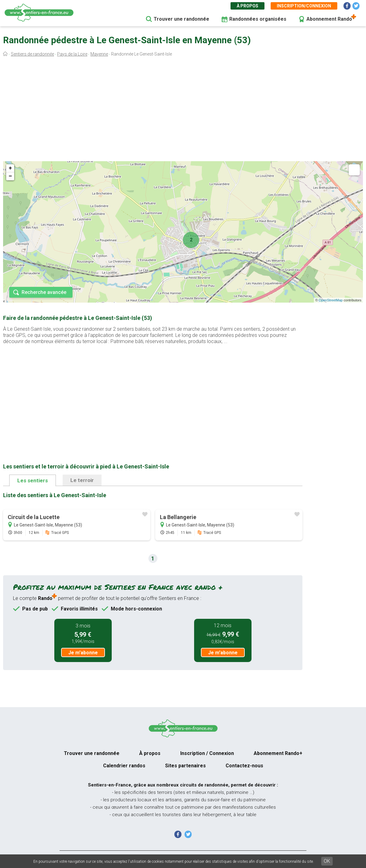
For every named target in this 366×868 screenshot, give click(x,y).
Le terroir (82, 480)
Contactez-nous (244, 766)
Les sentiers (33, 480)
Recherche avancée (44, 292)
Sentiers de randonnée (32, 54)
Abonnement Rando (329, 19)
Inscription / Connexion (207, 753)
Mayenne (99, 54)
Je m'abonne (83, 653)
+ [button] (10, 168)
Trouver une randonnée (181, 19)
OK (327, 861)
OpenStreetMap (331, 300)
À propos (247, 6)
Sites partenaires (185, 766)
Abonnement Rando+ (278, 753)
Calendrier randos (124, 766)
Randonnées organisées (258, 19)
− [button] (10, 176)
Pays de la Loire (72, 54)
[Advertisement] (183, 111)
